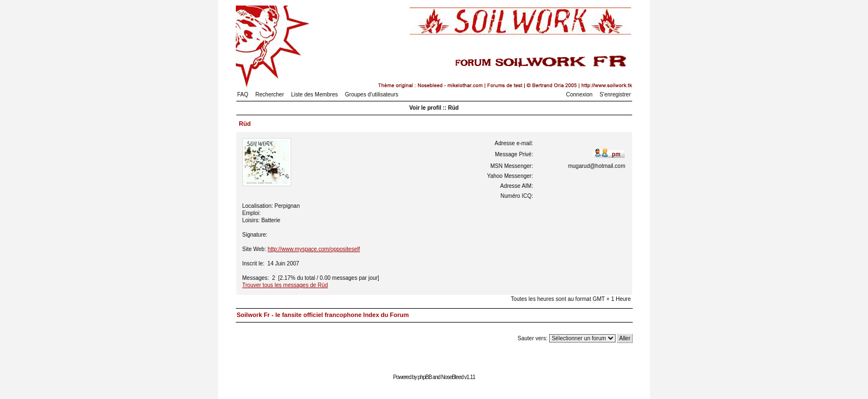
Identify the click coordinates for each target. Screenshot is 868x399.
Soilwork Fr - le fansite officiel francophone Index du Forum (323, 315)
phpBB (425, 377)
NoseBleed (452, 377)
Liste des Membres (314, 94)
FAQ (243, 94)
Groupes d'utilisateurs (371, 94)
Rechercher (270, 94)
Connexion (580, 94)
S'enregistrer (615, 94)
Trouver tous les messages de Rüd (285, 285)
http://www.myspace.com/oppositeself (314, 249)
